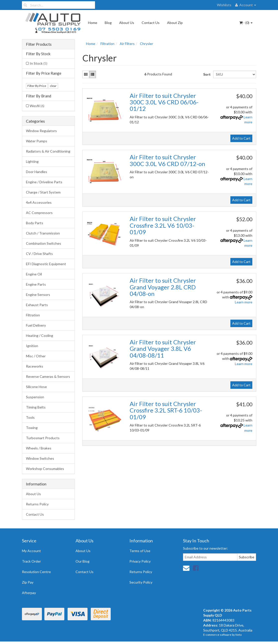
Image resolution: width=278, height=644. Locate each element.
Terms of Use (140, 551)
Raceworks (35, 366)
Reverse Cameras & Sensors (48, 376)
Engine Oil (34, 274)
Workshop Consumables (45, 469)
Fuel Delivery (36, 325)
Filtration (33, 315)
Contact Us (151, 23)
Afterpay (29, 593)
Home (93, 23)
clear (53, 86)
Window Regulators (41, 131)
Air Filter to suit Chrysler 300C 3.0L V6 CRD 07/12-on (167, 160)
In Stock (39, 63)
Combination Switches (44, 243)
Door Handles (37, 172)
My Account (31, 551)
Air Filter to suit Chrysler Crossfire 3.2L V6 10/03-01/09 (163, 225)
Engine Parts (36, 284)
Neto (238, 635)
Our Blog (83, 561)
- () (246, 23)
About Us (127, 23)
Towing (32, 428)
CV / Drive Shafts (39, 254)
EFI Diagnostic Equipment (46, 264)
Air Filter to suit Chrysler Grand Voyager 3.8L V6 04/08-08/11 (163, 349)
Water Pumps (37, 141)
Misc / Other (36, 356)
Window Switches (40, 458)
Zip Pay (28, 582)
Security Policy (141, 582)
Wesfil (37, 106)
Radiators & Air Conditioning (48, 151)
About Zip (175, 23)
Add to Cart (241, 138)
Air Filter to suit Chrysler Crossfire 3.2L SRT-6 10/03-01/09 (166, 410)
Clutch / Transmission (43, 233)
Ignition (32, 346)
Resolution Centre (36, 572)
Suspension (35, 397)
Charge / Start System (43, 192)
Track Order (31, 561)
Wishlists (224, 5)
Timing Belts (36, 407)
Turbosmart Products (43, 438)
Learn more (244, 302)
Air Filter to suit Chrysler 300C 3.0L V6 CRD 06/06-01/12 (164, 102)
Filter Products (39, 44)
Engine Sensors (38, 295)
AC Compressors (39, 213)
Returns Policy (37, 504)
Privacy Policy (140, 561)
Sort (206, 74)
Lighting (32, 161)
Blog (108, 23)
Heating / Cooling (40, 335)
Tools (30, 417)
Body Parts (35, 223)
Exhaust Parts (37, 305)
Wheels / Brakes (39, 448)
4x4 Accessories (39, 202)
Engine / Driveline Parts (44, 182)
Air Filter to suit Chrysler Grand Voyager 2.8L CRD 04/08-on (163, 287)
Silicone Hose (36, 387)
